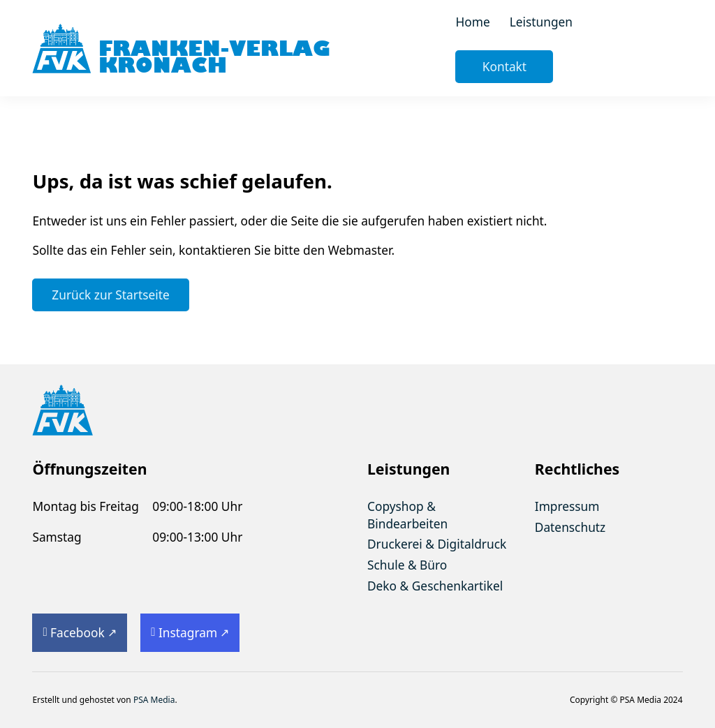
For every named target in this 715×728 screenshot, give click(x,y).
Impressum (567, 506)
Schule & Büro (407, 565)
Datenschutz (570, 527)
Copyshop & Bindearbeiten (407, 515)
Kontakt (504, 66)
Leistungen (541, 22)
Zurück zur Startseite (110, 295)
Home (472, 22)
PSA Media (154, 700)
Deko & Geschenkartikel (435, 586)
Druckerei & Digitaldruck (437, 544)
